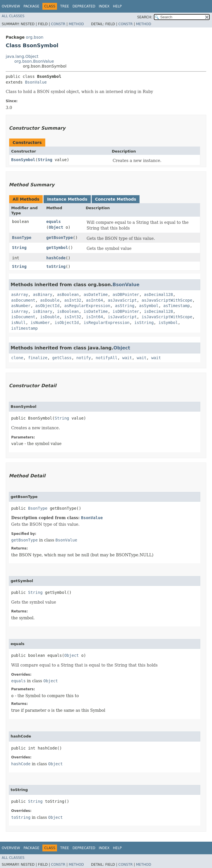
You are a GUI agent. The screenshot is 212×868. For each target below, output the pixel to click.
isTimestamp (24, 328)
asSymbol (149, 306)
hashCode (56, 258)
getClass (62, 358)
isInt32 (73, 317)
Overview (11, 6)
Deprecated (84, 6)
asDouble (50, 300)
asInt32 (73, 300)
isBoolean (68, 311)
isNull (18, 323)
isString (144, 323)
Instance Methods (67, 199)
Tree (65, 6)
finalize (38, 358)
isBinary (43, 311)
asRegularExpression (87, 306)
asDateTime (96, 294)
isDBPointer (126, 311)
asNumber (21, 306)
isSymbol (168, 323)
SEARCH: (145, 17)
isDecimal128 (159, 311)
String (45, 160)
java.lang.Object (22, 56)
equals (54, 222)
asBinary (43, 294)
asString (124, 306)
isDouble (50, 317)
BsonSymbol (23, 160)
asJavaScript (122, 300)
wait (127, 358)
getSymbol (57, 248)
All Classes (13, 16)
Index (104, 6)
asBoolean (68, 294)
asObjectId (47, 306)
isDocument (23, 317)
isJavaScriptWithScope (167, 317)
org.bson (35, 37)
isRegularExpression (107, 323)
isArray (20, 311)
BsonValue (36, 82)
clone (17, 358)
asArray (20, 294)
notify (84, 358)
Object (56, 227)
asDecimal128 (159, 294)
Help (117, 6)
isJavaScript (122, 317)
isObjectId (67, 323)
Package (31, 6)
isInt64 (94, 317)
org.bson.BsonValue (34, 61)
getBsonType (60, 238)
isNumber (40, 323)
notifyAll (107, 358)
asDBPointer (126, 294)
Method (76, 24)
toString (56, 266)
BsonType (22, 238)
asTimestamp (177, 306)
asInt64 (94, 300)
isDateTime (96, 311)
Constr (58, 24)
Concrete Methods (116, 199)
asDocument (23, 300)
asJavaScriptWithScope (167, 300)
